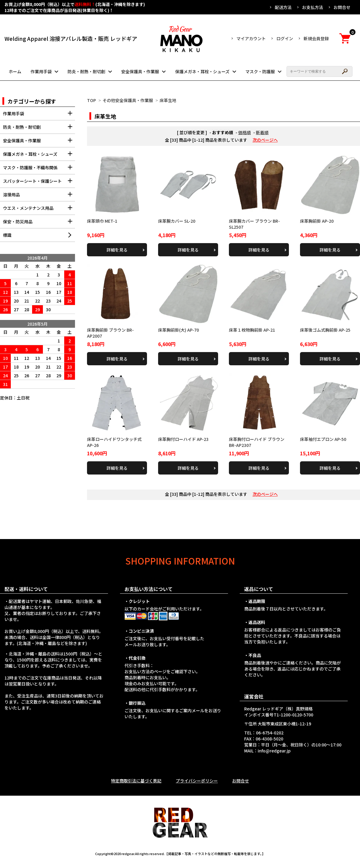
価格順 (244, 132)
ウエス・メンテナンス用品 (39, 210)
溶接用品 (39, 196)
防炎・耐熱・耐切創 (86, 71)
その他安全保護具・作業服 (128, 100)
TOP (91, 100)
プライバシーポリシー (197, 781)
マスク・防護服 (260, 71)
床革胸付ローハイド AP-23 (183, 439)
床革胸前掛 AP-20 (317, 221)
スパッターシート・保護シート (39, 183)
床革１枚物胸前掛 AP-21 (252, 330)
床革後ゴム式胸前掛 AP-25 (325, 330)
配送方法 (283, 7)
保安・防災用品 (39, 223)
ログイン (285, 38)
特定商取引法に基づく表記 (136, 781)
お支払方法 (313, 7)
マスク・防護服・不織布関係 (39, 169)
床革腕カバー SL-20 (177, 221)
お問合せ (342, 7)
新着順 (262, 132)
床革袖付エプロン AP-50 (323, 439)
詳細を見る (117, 250)
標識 (7, 235)
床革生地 (168, 100)
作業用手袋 (41, 71)
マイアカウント (251, 38)
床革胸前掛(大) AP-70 (178, 330)
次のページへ (265, 140)
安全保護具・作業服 (140, 71)
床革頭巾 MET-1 (102, 221)
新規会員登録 (316, 38)
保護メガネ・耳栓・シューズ (202, 71)
